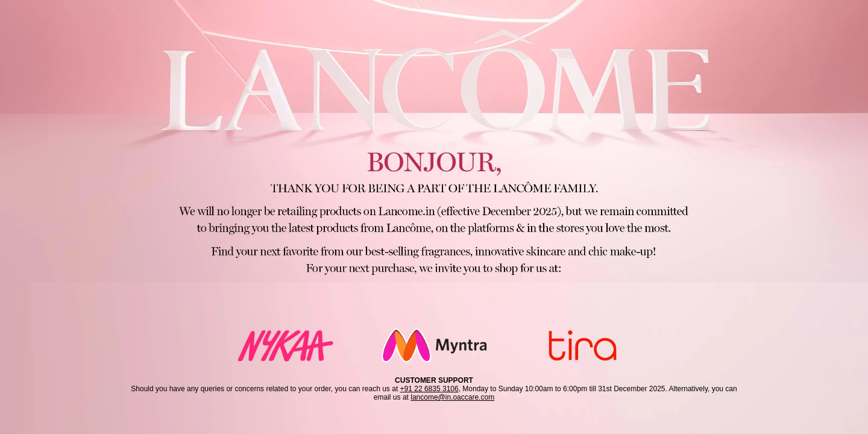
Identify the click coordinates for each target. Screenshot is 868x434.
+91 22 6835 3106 (429, 389)
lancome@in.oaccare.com (452, 397)
